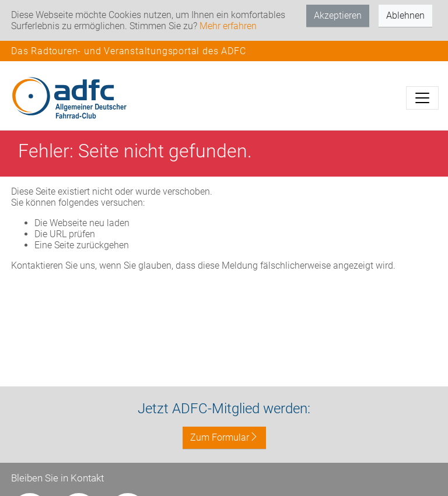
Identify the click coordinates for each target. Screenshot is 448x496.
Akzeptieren (338, 15)
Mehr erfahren (228, 26)
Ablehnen (405, 15)
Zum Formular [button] (224, 437)
